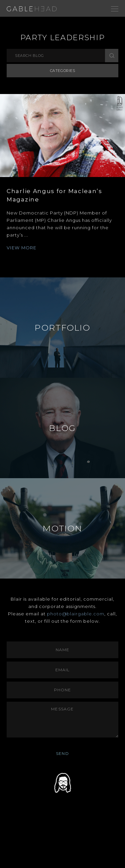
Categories (63, 71)
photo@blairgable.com (76, 614)
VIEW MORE (22, 248)
